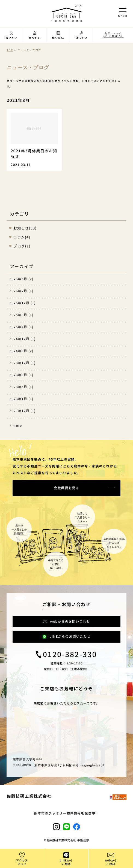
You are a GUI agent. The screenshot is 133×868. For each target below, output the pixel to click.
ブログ (19, 246)
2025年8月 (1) (21, 315)
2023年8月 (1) (21, 375)
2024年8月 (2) (21, 351)
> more (16, 426)
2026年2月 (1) (21, 291)
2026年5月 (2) (21, 279)
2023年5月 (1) (21, 387)
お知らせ (21, 228)
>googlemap (92, 765)
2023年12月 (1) (22, 363)
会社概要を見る (66, 488)
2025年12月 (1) (22, 303)
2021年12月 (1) (22, 411)
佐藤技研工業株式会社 (29, 796)
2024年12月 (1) (22, 339)
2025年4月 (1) (21, 327)
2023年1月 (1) (21, 399)
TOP (10, 50)
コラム (19, 237)
